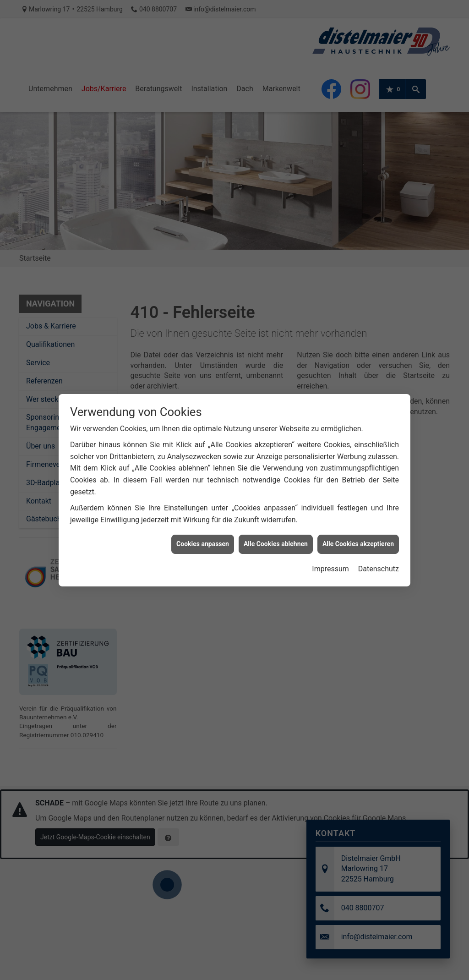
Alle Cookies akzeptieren (358, 492)
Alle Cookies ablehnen (276, 492)
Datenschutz (379, 517)
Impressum (330, 517)
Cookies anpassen (203, 492)
